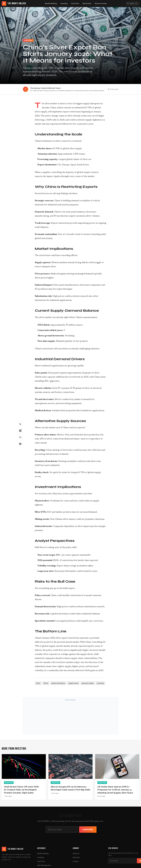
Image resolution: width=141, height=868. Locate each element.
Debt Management (44, 865)
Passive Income (101, 3)
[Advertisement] (70, 717)
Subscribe (88, 830)
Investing (64, 3)
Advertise (76, 857)
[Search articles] (132, 4)
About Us (76, 853)
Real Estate (87, 3)
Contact (76, 861)
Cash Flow (75, 3)
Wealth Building (51, 3)
